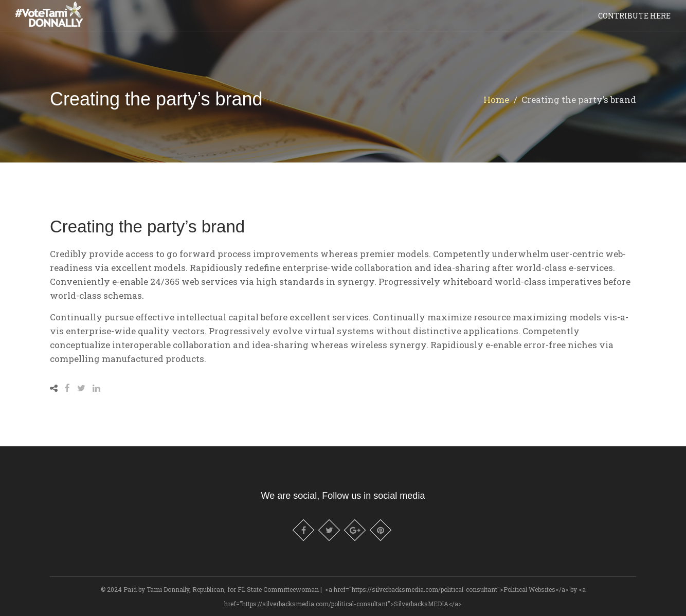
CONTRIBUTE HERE (634, 21)
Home (496, 99)
